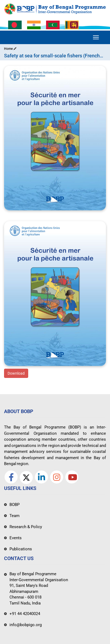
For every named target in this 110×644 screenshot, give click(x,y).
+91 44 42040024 (25, 614)
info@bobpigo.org (26, 625)
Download (16, 373)
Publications (21, 549)
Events (16, 538)
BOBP (14, 505)
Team (14, 516)
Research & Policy (26, 527)
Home (10, 49)
